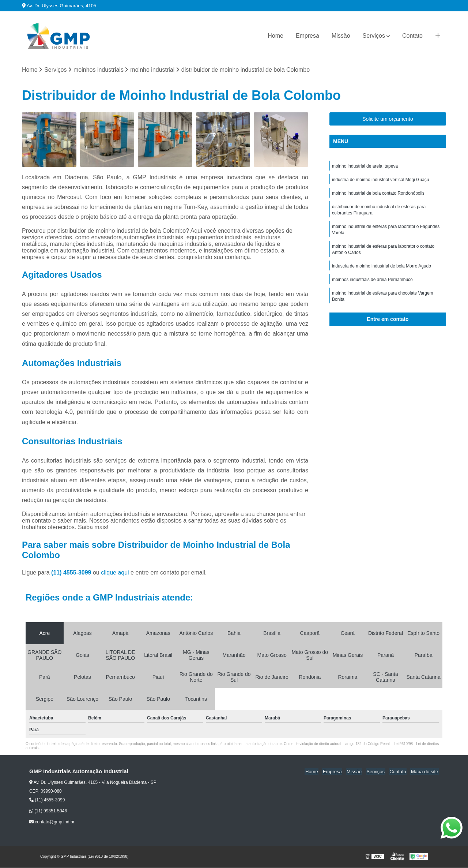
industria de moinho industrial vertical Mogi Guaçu (380, 180)
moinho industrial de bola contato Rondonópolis (378, 194)
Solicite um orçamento (388, 119)
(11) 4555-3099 (72, 573)
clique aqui (115, 573)
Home (275, 36)
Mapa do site (425, 772)
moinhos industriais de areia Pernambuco (372, 284)
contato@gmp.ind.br (52, 822)
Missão (341, 36)
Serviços (374, 36)
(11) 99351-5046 (48, 811)
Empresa (307, 36)
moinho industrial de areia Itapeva (365, 167)
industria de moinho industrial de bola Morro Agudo (382, 270)
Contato (412, 36)
